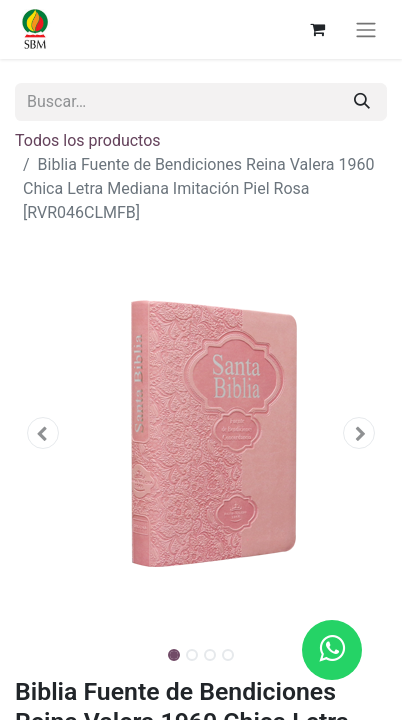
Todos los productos (88, 140)
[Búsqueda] (362, 102)
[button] (43, 433)
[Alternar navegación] (366, 29)
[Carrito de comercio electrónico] (317, 29)
